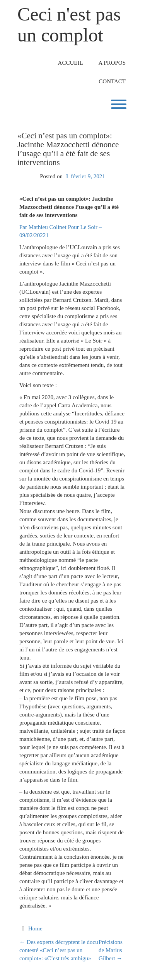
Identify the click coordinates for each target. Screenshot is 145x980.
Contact (112, 81)
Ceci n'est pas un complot (69, 25)
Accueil (71, 63)
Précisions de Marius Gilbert (111, 950)
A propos (112, 63)
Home (35, 928)
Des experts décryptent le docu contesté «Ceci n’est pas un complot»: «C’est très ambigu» (59, 950)
